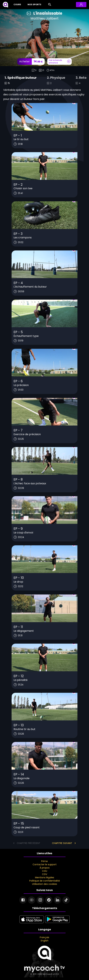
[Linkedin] (57, 900)
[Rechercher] (50, 5)
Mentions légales (45, 877)
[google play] (57, 923)
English (45, 941)
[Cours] (17, 5)
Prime (44, 861)
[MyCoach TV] (5, 5)
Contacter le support (45, 864)
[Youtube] (32, 900)
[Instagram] (40, 900)
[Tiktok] (66, 900)
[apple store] (32, 923)
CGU (45, 871)
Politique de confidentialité (45, 881)
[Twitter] (49, 900)
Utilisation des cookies (45, 884)
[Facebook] (23, 900)
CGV (45, 874)
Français (44, 937)
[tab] (21, 80)
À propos (45, 868)
